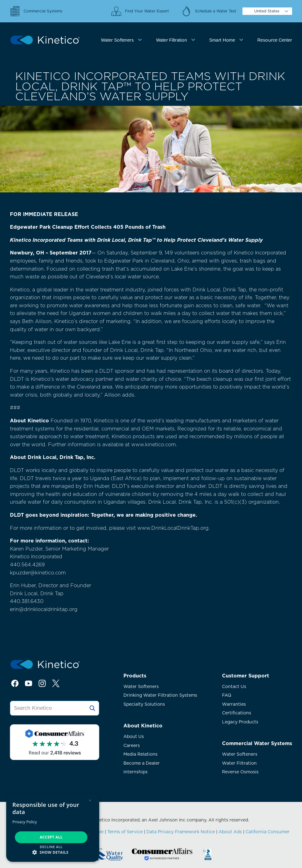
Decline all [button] (51, 847)
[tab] (122, 40)
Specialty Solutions (144, 704)
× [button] (90, 801)
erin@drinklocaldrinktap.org (44, 609)
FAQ (227, 695)
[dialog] (53, 828)
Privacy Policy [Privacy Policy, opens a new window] (25, 822)
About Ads (230, 832)
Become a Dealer (142, 763)
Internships (135, 772)
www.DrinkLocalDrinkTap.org (173, 528)
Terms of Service (125, 832)
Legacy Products (240, 722)
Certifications (237, 713)
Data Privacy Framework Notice (181, 832)
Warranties (234, 704)
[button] (53, 852)
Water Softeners (141, 686)
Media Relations (140, 754)
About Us (134, 736)
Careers (132, 745)
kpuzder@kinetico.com (38, 573)
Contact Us (234, 686)
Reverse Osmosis (240, 772)
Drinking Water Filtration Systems (160, 695)
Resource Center (275, 40)
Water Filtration (239, 763)
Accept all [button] (51, 837)
